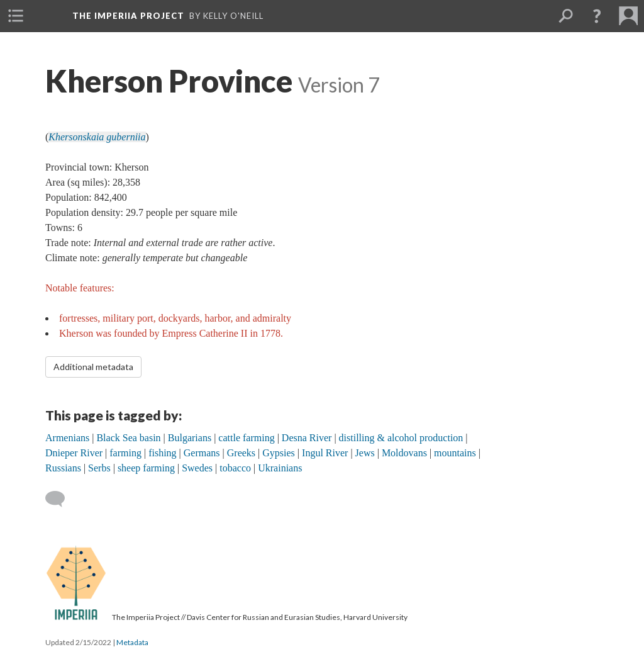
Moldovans (404, 453)
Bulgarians (190, 438)
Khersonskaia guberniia (97, 137)
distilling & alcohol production (401, 438)
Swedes (197, 468)
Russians (63, 468)
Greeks (241, 453)
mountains (455, 453)
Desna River (307, 438)
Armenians (67, 438)
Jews (365, 453)
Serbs (99, 468)
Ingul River (325, 453)
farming (125, 453)
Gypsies (279, 453)
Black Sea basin (128, 438)
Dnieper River (74, 453)
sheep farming (146, 468)
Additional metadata (93, 367)
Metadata (132, 642)
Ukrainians (280, 468)
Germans (202, 453)
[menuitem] (16, 16)
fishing (162, 453)
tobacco (235, 468)
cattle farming (246, 438)
